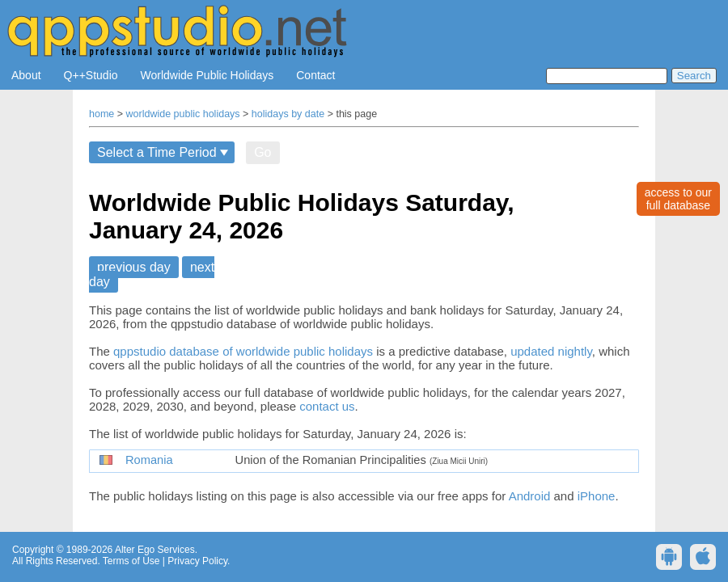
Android (530, 496)
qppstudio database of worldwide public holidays (243, 351)
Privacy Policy (197, 561)
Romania (149, 460)
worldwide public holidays (183, 114)
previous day (134, 267)
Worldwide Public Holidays (207, 75)
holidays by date (288, 114)
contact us (327, 406)
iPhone (597, 496)
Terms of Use (131, 561)
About (26, 75)
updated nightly (551, 351)
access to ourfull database (678, 199)
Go (262, 152)
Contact (315, 75)
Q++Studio (91, 75)
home (102, 114)
